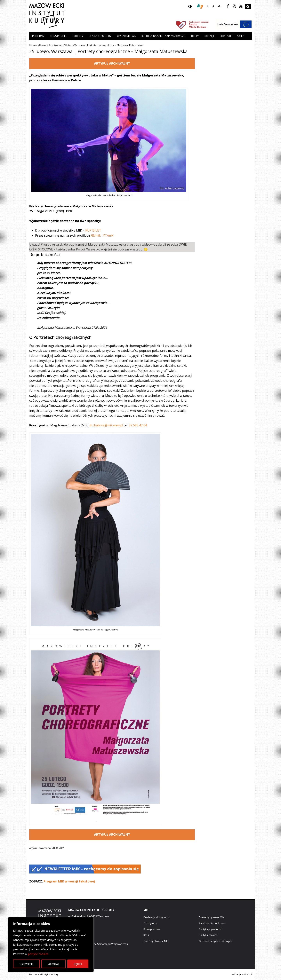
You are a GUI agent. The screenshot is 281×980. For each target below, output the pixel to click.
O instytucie (58, 36)
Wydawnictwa (126, 36)
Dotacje (210, 36)
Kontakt (226, 36)
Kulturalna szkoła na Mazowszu (163, 36)
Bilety (195, 36)
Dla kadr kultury (100, 36)
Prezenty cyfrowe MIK (211, 917)
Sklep (241, 36)
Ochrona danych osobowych (215, 941)
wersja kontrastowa (193, 8)
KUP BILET (93, 230)
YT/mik (108, 235)
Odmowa (54, 964)
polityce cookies (38, 954)
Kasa (146, 935)
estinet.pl (247, 974)
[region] (51, 945)
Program (38, 36)
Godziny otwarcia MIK (156, 941)
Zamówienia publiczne (212, 923)
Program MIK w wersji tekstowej (69, 881)
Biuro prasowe (152, 929)
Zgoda (78, 964)
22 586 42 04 (138, 425)
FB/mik (96, 235)
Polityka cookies (208, 935)
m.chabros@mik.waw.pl (106, 425)
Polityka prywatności (211, 929)
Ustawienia (26, 964)
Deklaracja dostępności (157, 917)
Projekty (78, 36)
